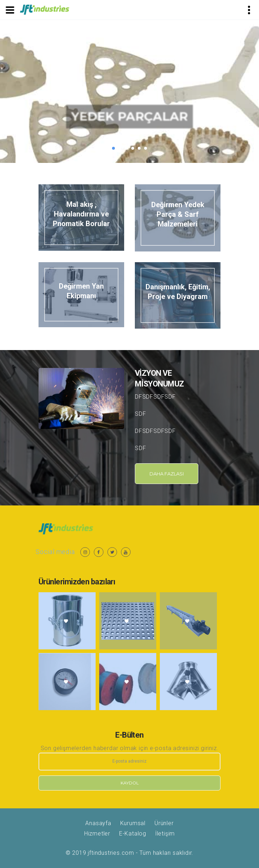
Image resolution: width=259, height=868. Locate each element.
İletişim (165, 834)
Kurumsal (133, 823)
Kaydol (130, 783)
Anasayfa (98, 823)
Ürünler (164, 823)
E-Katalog (133, 834)
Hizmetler (97, 834)
